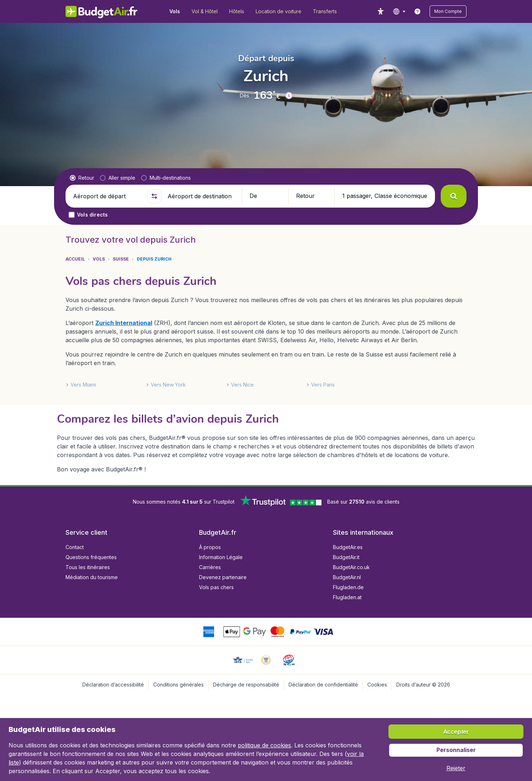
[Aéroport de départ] (107, 196)
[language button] (399, 11)
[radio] (82, 178)
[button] (448, 11)
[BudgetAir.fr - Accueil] (101, 11)
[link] (417, 11)
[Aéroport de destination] (202, 196)
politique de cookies (264, 745)
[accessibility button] (381, 11)
